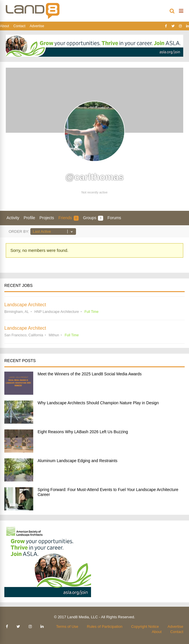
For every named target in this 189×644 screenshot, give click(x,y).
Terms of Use (67, 627)
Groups (93, 218)
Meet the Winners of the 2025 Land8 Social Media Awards (90, 374)
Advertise (37, 26)
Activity (13, 218)
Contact (19, 26)
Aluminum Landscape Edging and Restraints (77, 461)
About (4, 26)
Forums (114, 218)
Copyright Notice (145, 627)
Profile (29, 218)
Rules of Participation (105, 627)
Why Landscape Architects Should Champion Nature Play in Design (98, 403)
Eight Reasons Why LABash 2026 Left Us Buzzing (83, 432)
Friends (68, 218)
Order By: (19, 231)
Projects (47, 218)
